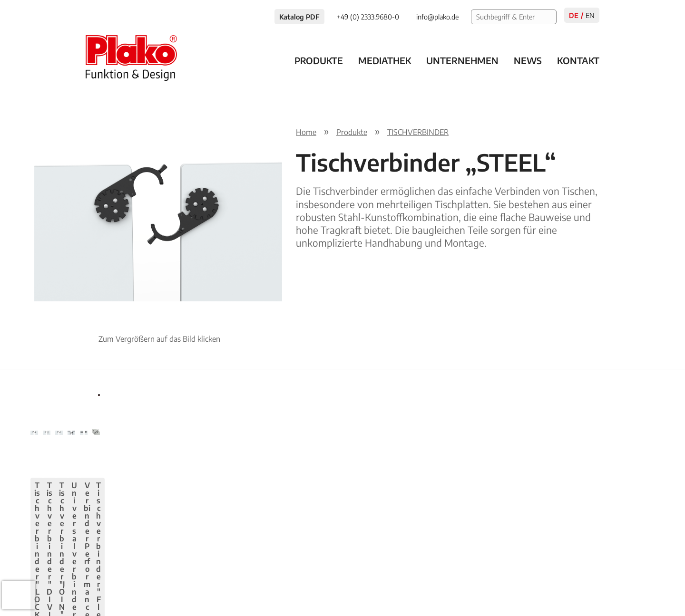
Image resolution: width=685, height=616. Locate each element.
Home (306, 132)
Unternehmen (462, 60)
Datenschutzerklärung (489, 581)
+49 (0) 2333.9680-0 (121, 581)
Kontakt (578, 60)
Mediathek (385, 60)
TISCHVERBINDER (418, 132)
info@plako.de (195, 581)
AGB (643, 581)
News (528, 60)
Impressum (560, 581)
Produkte (319, 60)
